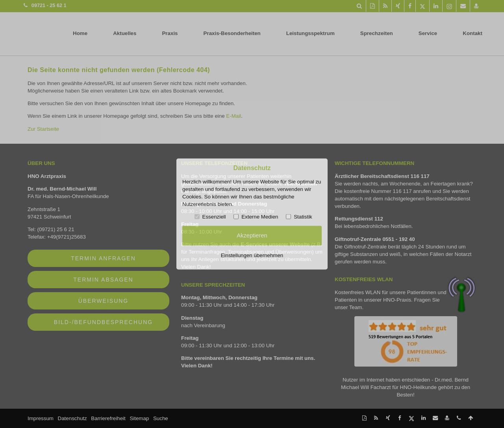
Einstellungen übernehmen (252, 255)
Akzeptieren (252, 235)
